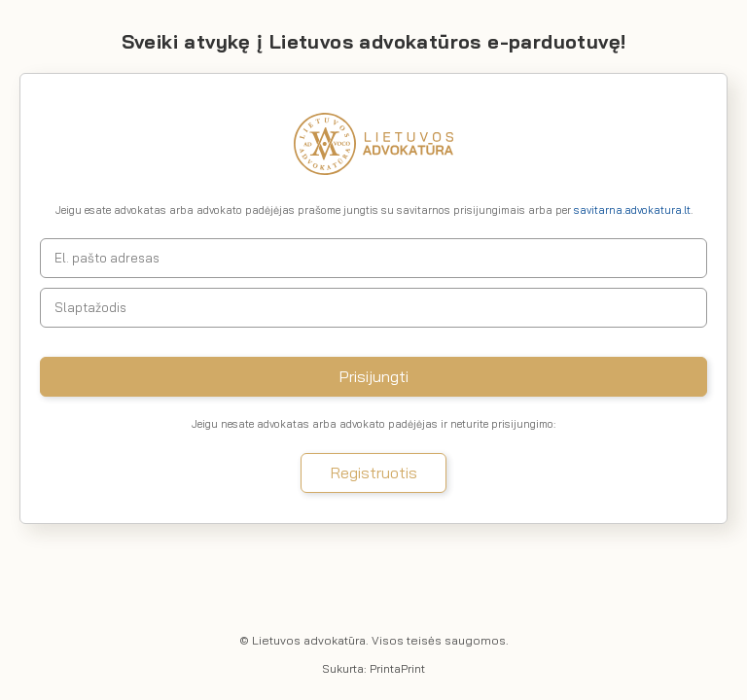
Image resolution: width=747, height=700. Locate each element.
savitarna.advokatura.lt (632, 210)
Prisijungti (374, 376)
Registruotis (374, 472)
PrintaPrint (397, 668)
